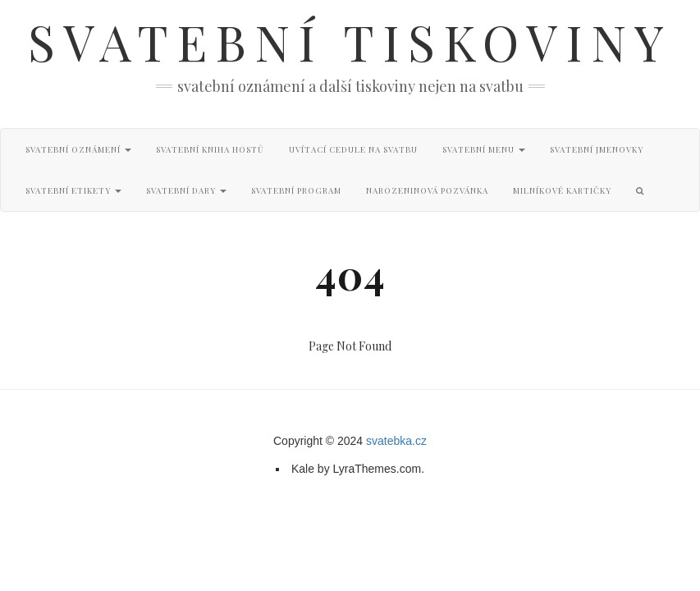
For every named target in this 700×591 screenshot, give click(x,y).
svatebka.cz (396, 441)
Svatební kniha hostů (210, 149)
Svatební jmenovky (597, 149)
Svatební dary (186, 190)
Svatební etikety (73, 190)
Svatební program (296, 190)
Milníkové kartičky (562, 190)
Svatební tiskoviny (350, 41)
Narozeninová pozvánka (427, 190)
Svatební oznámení (78, 149)
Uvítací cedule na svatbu (353, 149)
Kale (303, 469)
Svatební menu (484, 149)
